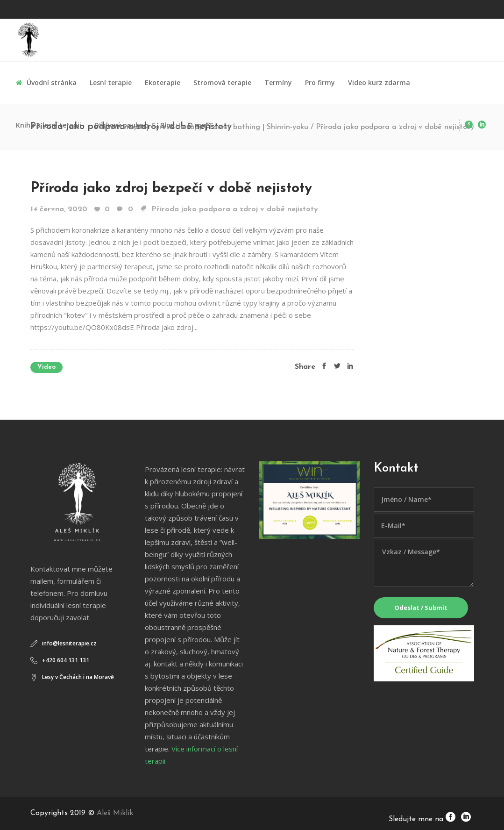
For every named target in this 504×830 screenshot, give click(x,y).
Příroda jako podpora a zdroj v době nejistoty (235, 209)
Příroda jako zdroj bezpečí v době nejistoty (171, 189)
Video (46, 367)
